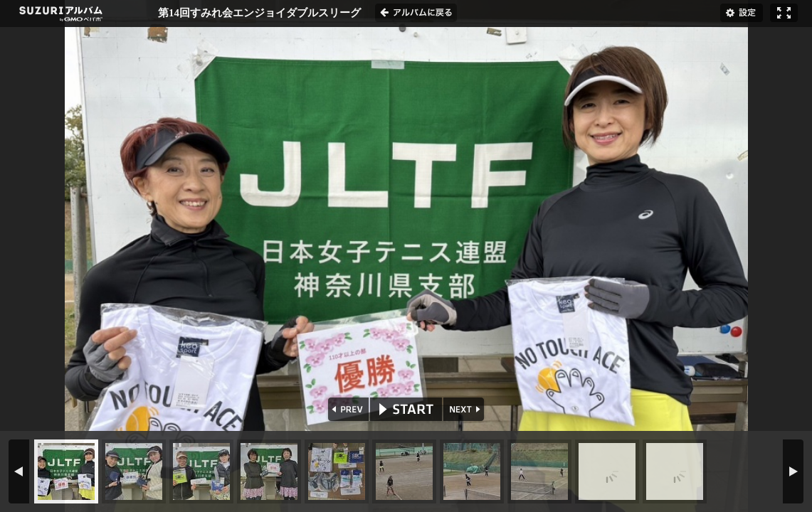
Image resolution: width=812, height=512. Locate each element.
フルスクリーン (784, 13)
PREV (347, 409)
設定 (742, 13)
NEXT (465, 409)
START (406, 409)
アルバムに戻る (416, 13)
